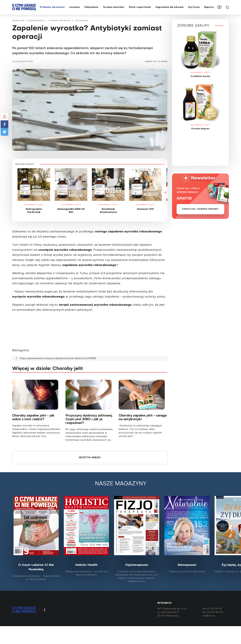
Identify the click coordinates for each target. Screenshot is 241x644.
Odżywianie (91, 8)
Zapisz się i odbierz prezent (200, 211)
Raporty (209, 8)
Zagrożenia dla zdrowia (170, 8)
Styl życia (194, 8)
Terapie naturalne (114, 8)
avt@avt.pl (209, 617)
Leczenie (75, 8)
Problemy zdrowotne (52, 8)
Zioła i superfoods (140, 8)
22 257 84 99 (214, 610)
